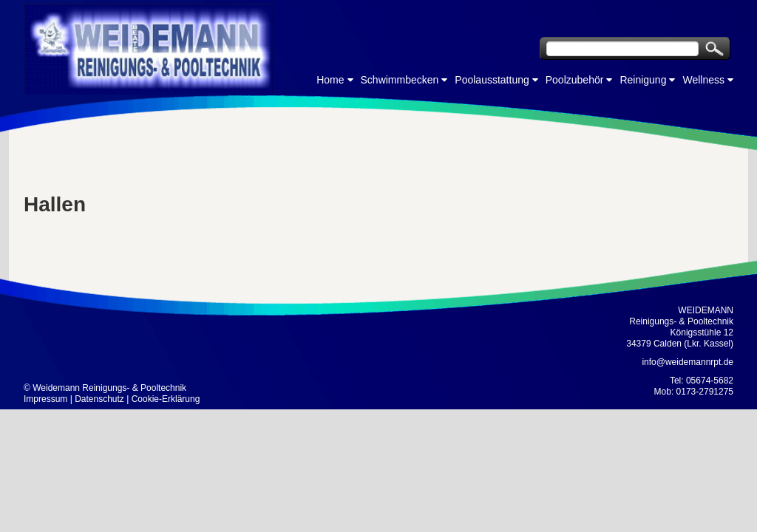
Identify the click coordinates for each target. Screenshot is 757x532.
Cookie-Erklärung (166, 399)
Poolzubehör (575, 80)
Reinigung (643, 80)
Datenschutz (99, 399)
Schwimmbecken (400, 80)
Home (330, 80)
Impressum (45, 399)
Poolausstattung (492, 80)
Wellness (703, 80)
